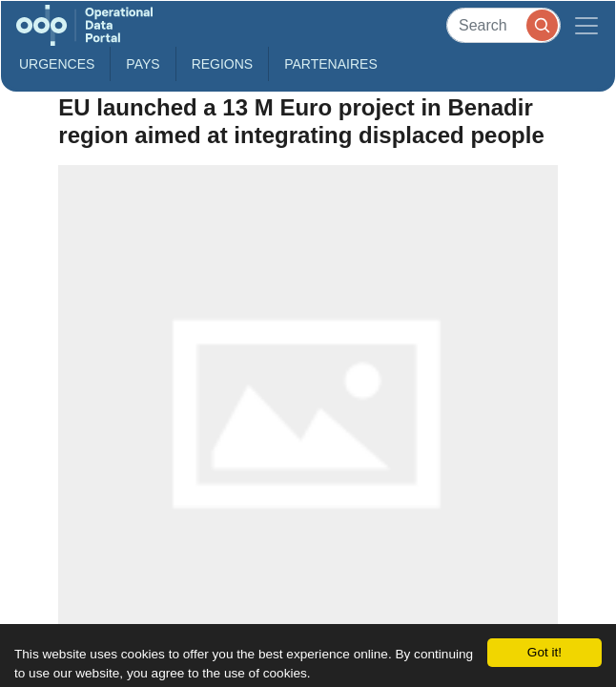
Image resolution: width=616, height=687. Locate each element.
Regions (223, 64)
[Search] (503, 25)
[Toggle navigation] (586, 25)
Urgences (57, 64)
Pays (143, 64)
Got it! (544, 652)
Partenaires (331, 64)
